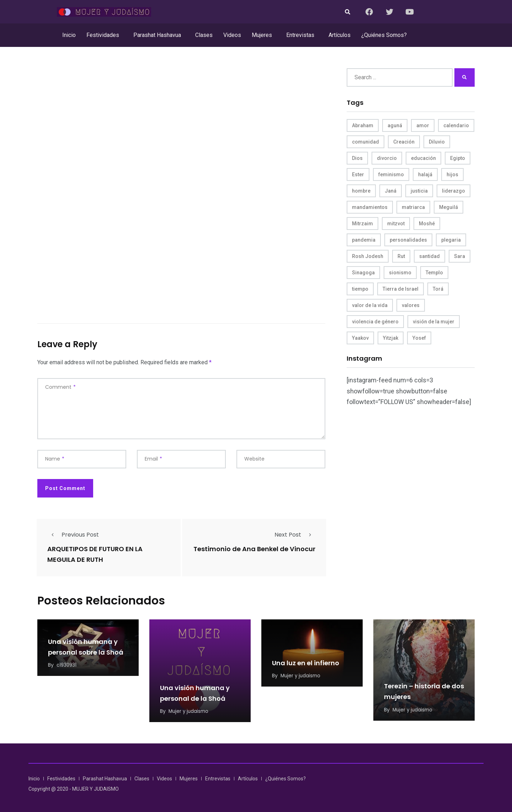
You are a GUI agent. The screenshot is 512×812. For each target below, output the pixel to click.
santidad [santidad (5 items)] (430, 256)
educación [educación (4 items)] (423, 158)
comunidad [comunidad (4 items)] (366, 142)
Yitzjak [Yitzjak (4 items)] (391, 338)
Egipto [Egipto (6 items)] (458, 158)
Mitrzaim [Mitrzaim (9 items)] (362, 224)
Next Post (295, 535)
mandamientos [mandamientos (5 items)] (370, 207)
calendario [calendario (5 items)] (456, 125)
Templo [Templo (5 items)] (434, 273)
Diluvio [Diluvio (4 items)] (437, 142)
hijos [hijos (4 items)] (452, 174)
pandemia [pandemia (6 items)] (364, 240)
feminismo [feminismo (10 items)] (391, 174)
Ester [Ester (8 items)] (358, 174)
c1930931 (67, 665)
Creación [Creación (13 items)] (404, 142)
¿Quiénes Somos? (384, 35)
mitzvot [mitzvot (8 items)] (396, 224)
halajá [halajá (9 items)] (425, 174)
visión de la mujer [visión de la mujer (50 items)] (434, 322)
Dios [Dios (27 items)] (357, 158)
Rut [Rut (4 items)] (401, 256)
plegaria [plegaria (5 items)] (451, 240)
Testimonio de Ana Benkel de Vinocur (254, 549)
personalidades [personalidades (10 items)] (408, 240)
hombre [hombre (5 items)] (361, 191)
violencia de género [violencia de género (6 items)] (375, 322)
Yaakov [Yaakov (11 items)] (360, 338)
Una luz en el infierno (306, 663)
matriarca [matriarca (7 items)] (413, 207)
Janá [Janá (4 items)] (391, 191)
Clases (204, 35)
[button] (105, 35)
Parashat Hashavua (157, 35)
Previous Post (73, 535)
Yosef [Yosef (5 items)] (419, 338)
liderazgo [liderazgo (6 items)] (454, 191)
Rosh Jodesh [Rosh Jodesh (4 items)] (368, 256)
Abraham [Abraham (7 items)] (363, 125)
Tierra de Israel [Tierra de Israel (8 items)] (401, 289)
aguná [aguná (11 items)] (395, 125)
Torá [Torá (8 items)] (438, 289)
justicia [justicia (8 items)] (419, 191)
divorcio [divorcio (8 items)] (387, 158)
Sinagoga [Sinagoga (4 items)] (363, 273)
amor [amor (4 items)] (423, 125)
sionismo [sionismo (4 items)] (400, 273)
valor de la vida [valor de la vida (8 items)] (370, 305)
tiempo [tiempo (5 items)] (360, 289)
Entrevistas (300, 35)
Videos (232, 35)
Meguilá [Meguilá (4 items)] (449, 207)
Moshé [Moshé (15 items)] (427, 224)
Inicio (69, 35)
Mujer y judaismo (190, 710)
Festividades (103, 35)
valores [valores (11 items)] (411, 305)
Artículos (340, 35)
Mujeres (262, 35)
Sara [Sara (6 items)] (460, 256)
